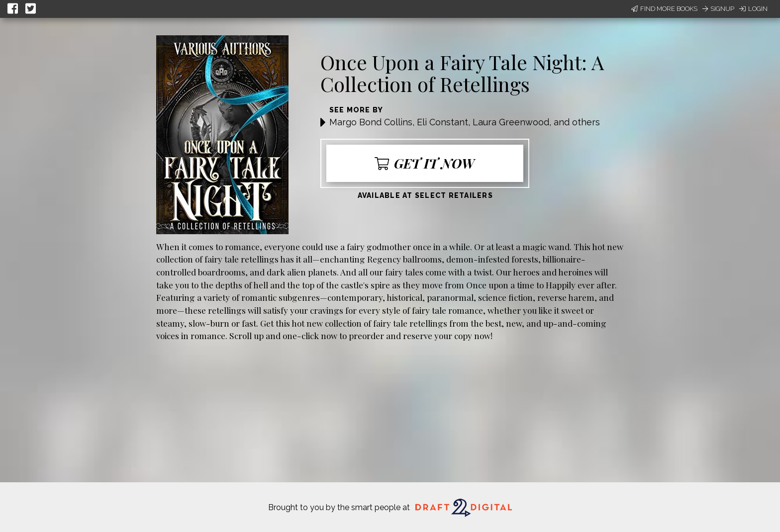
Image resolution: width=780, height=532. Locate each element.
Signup (718, 9)
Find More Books (664, 9)
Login (753, 9)
